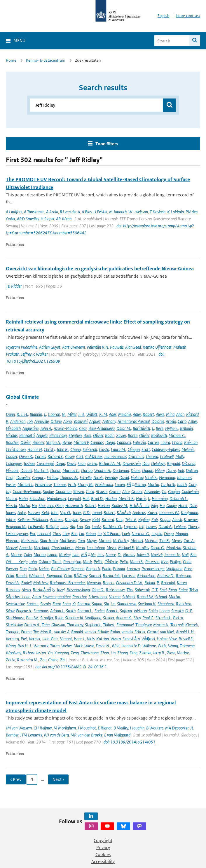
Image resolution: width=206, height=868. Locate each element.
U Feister (100, 212)
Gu (164, 491)
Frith (72, 484)
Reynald (173, 463)
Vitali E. (151, 477)
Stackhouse (15, 618)
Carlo (182, 421)
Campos (97, 442)
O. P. (189, 611)
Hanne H (35, 449)
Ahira (36, 597)
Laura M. (118, 449)
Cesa (83, 428)
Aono (68, 421)
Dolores (158, 421)
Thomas (60, 484)
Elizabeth (13, 428)
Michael (105, 541)
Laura (165, 442)
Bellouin (186, 428)
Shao (67, 604)
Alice (126, 491)
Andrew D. (166, 576)
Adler (137, 414)
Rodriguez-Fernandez (68, 583)
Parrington (72, 562)
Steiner (109, 618)
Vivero (116, 639)
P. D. (87, 512)
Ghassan (58, 625)
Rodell (26, 583)
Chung (76, 449)
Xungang (62, 653)
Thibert (109, 625)
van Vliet (167, 632)
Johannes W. (169, 512)
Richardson (146, 576)
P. (158, 583)
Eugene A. (24, 611)
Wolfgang (174, 569)
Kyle (165, 562)
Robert (148, 414)
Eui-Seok (90, 449)
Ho (34, 505)
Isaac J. (80, 639)
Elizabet (12, 470)
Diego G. (158, 548)
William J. (37, 576)
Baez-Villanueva (102, 428)
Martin (153, 484)
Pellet (98, 562)
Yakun (91, 534)
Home (11, 60)
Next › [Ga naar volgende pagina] (58, 779)
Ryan (173, 590)
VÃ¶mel (148, 639)
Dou (146, 463)
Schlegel (129, 597)
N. (64, 414)
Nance (111, 555)
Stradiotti (163, 618)
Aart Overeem (74, 347)
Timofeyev (143, 625)
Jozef (61, 590)
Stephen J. (93, 625)
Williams (149, 646)
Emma (26, 632)
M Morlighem (65, 728)
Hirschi (11, 505)
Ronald (77, 632)
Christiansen (16, 449)
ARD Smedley (28, 219)
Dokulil (26, 470)
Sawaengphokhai (57, 597)
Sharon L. (85, 611)
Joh (30, 421)
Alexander (152, 491)
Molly (180, 456)
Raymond (54, 576)
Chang (177, 442)
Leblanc (180, 526)
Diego (110, 442)
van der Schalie (97, 632)
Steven (79, 491)
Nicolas (12, 435)
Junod (97, 512)
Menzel (12, 548)
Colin (28, 555)
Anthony (109, 421)
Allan (180, 414)
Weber (67, 646)
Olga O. (98, 590)
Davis (71, 463)
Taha (46, 625)
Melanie (125, 414)
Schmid (161, 597)
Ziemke (145, 653)
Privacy (103, 847)
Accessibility (103, 861)
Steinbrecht (74, 618)
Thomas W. (69, 477)
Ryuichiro (184, 604)
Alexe (160, 414)
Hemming (160, 498)
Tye (36, 632)
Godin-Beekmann (27, 491)
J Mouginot (87, 728)
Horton (104, 505)
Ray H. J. (25, 646)
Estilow (52, 477)
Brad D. (97, 498)
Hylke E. (172, 428)
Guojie (171, 505)
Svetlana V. (147, 604)
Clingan (134, 449)
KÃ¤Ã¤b (124, 512)
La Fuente (36, 526)
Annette (26, 548)
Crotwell (167, 456)
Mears (177, 541)
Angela (42, 435)
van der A (62, 632)
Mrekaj (65, 555)
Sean (82, 463)
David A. (165, 526)
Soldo (153, 611)
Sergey (85, 519)
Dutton (192, 470)
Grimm (115, 491)
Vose (173, 639)
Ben (74, 534)
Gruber (137, 491)
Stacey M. (85, 484)
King (120, 519)
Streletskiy (14, 625)
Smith (71, 611)
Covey (70, 456)
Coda (187, 562)
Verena (115, 597)
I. (149, 498)
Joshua (29, 463)
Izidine (44, 569)
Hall (86, 498)
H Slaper (47, 219)
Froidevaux (104, 484)
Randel (21, 576)
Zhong (123, 653)
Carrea (153, 442)
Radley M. (120, 505)
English (163, 16)
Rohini (150, 583)
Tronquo (13, 632)
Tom (81, 541)
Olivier (98, 435)
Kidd (96, 519)
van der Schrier (133, 632)
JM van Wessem (19, 728)
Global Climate (22, 397)
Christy (49, 449)
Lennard (44, 534)
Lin (113, 653)
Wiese (89, 646)
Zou (43, 660)
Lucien (120, 484)
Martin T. (41, 470)
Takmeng (187, 646)
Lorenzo (133, 569)
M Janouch (118, 212)
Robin (115, 632)
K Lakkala (176, 212)
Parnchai (80, 597)
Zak (155, 519)
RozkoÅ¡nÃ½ (44, 590)
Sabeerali (142, 590)
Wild (116, 646)
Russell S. (186, 639)
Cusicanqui (45, 463)
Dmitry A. (32, 625)
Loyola (157, 534)
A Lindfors (14, 212)
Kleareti (192, 625)
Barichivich (141, 428)
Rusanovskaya (78, 590)
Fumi (57, 604)
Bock (87, 435)
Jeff (142, 526)
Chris (57, 534)
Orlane (56, 421)
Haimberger (57, 498)
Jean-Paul (50, 639)
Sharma (84, 604)
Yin (50, 653)
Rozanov (13, 590)
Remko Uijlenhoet (157, 347)
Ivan (76, 555)
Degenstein (132, 463)
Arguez (95, 421)
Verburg (12, 639)
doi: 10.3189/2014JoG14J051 (129, 742)
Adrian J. (57, 611)
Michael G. (177, 435)
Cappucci (124, 442)
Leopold (74, 498)
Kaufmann (190, 512)
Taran (55, 646)
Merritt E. (126, 498)
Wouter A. (103, 470)
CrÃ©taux (94, 456)
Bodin (110, 435)
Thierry (193, 526)
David (124, 477)
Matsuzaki (30, 541)
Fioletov (137, 477)
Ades (113, 414)
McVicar (151, 541)
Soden (99, 611)
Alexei (26, 590)
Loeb (126, 534)
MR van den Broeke (87, 735)
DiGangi (188, 463)
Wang (11, 646)
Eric (33, 534)
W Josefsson (138, 212)
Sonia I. (33, 604)
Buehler (38, 442)
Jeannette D (131, 646)
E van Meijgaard (117, 735)
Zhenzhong (90, 653)
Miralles (142, 548)
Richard (108, 519)
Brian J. (112, 611)
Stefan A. (53, 442)
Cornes (40, 456)
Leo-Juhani (96, 548)
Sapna (97, 604)
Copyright (103, 840)
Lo (99, 534)
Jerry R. (159, 653)
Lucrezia (129, 576)
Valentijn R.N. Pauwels (105, 347)
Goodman (63, 491)
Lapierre (130, 526)
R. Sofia (52, 526)
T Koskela (158, 212)
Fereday (111, 477)
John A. (46, 428)
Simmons (41, 611)
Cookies (103, 854)
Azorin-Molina (66, 428)
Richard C (55, 456)
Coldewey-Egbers (166, 449)
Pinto (33, 569)
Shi (106, 604)
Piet (24, 639)
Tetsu (194, 590)
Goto (90, 491)
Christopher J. (62, 548)
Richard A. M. (110, 463)
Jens (101, 555)
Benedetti (27, 435)
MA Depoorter (177, 728)
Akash (177, 519)
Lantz (96, 526)
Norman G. (141, 534)
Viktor (11, 519)
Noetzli (157, 555)
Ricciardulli (111, 576)
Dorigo (87, 470)
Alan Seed (133, 347)
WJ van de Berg (56, 735)
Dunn (10, 414)
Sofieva (126, 611)
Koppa (165, 519)
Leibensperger (17, 534)
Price (188, 569)
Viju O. (66, 512)
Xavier (121, 435)
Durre (171, 470)
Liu (82, 534)
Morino (40, 555)
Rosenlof (168, 583)
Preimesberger (153, 569)
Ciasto (104, 449)
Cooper (12, 456)
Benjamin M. (16, 526)
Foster (11, 484)
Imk (181, 470)
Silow (10, 611)
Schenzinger (98, 597)
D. (119, 555)
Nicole (98, 477)
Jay (8, 491)
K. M (103, 414)
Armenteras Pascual (134, 421)
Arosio (171, 421)
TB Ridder (14, 286)
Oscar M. (124, 428)
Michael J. (25, 484)
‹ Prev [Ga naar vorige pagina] (16, 779)
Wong (173, 646)
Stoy (137, 618)
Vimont (66, 639)
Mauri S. (137, 562)
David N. (103, 646)
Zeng (75, 653)
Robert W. (145, 597)
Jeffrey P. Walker (34, 354)
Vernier (35, 639)
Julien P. (143, 555)
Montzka (174, 548)
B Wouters (155, 728)
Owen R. (26, 456)
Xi (74, 604)
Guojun (174, 491)
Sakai (183, 590)
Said (163, 590)
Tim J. (57, 562)
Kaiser (152, 512)
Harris (141, 498)
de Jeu (92, 463)
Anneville (42, 421)
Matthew (41, 583)
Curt (80, 456)
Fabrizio (139, 442)
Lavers (151, 526)
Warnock (41, 646)
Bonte (133, 435)
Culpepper (14, 463)
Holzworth (74, 505)
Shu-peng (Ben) (51, 505)
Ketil (45, 512)
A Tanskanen (34, 212)
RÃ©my (81, 576)
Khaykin (71, 519)
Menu (19, 40)
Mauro (11, 498)
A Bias (87, 212)
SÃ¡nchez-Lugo (18, 597)
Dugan (148, 470)
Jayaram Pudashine (22, 347)
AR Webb (64, 219)
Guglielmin (190, 491)
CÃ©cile (111, 562)
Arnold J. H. (185, 632)
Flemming (167, 477)
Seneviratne (15, 604)
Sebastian (37, 498)
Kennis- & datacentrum (46, 60)
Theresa (152, 456)
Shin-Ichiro (49, 541)
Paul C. (148, 618)
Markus (183, 653)
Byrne (67, 442)
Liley (66, 534)
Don (23, 569)
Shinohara (166, 604)
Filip (154, 505)
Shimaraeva (127, 604)
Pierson (12, 569)
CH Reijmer (43, 728)
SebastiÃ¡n (131, 639)
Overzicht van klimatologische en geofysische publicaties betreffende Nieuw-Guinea (100, 269)
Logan (164, 611)
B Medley (121, 728)
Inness (11, 512)
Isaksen (34, 512)
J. (45, 414)
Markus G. (71, 470)
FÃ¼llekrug (136, 484)
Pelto (124, 562)
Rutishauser (115, 590)
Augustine (30, 428)
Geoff (10, 477)
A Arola (52, 212)
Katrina (103, 639)
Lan (80, 526)
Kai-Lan (191, 442)
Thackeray (75, 625)
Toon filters (107, 144)
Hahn (23, 498)
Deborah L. (179, 498)
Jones (77, 512)
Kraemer (191, 519)
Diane (136, 470)
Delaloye (158, 463)
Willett (92, 414)
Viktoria (140, 611)
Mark (87, 562)
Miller (72, 414)
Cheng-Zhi (57, 660)
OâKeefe (17, 562)
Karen (182, 583)
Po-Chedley (60, 569)
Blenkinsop (58, 435)
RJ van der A (70, 212)
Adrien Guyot (50, 347)
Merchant (42, 548)
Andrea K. (124, 618)
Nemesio (94, 583)
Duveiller (23, 477)
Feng (133, 653)
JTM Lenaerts (31, 735)
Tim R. (165, 541)
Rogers (108, 583)
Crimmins (136, 456)
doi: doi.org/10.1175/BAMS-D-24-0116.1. (71, 667)
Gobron (54, 414)
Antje (22, 512)
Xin (87, 526)
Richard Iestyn (34, 653)
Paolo (107, 569)
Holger (162, 639)
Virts (91, 639)
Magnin (182, 534)
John (55, 512)
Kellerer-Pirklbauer (33, 519)
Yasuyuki (81, 421)
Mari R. (46, 632)
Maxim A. (161, 625)
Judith (182, 484)
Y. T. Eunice (112, 534)
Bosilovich (159, 435)
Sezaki (46, 604)
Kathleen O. (112, 526)
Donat (55, 470)
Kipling (144, 519)
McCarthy (121, 541)
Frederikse (43, 484)
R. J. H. (22, 414)
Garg (193, 484)
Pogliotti (93, 569)
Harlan (111, 498)
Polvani (119, 569)
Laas (64, 526)
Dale (193, 505)
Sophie (48, 491)
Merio (80, 548)
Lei (113, 604)
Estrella (86, 477)
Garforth (168, 484)
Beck (160, 428)
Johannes (184, 477)
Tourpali (177, 625)
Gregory (39, 477)
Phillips (176, 562)
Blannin (36, 414)
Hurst (183, 505)
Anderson (18, 421)
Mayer (92, 541)
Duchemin (121, 470)
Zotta (11, 660)
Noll (185, 555)
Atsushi (102, 491)
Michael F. (126, 548)
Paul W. (32, 618)
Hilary (160, 470)
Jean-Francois (115, 456)
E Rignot (105, 728)
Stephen (75, 435)
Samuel (95, 576)
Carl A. (189, 541)
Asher (193, 421)
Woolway (13, 653)
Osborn (44, 562)
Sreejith (177, 611)
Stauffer (47, 618)
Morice (16, 555)
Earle (162, 646)
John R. (63, 449)
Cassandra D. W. (129, 583)
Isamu (52, 555)
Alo (72, 526)
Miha (170, 414)
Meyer (111, 548)
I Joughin (137, 728)
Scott (146, 449)
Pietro (178, 618)
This (130, 590)
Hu (162, 505)
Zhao (105, 653)
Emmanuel (125, 625)
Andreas (139, 512)
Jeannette (172, 555)
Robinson (184, 576)
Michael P (81, 442)
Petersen (152, 562)
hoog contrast (188, 16)
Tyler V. (131, 519)
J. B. (81, 414)
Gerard (153, 632)
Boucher (12, 442)
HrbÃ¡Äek (139, 505)
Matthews (68, 541)
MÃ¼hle (88, 555)
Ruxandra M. (28, 660)
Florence (13, 541)
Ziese (171, 653)
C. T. (155, 590)
